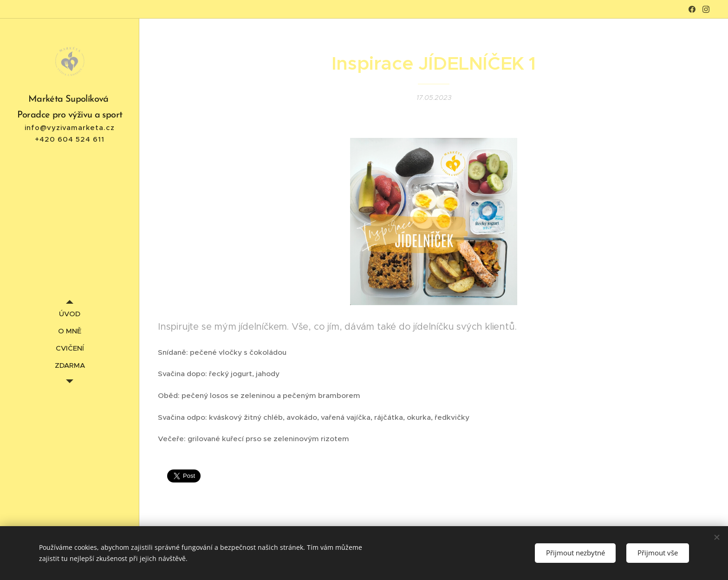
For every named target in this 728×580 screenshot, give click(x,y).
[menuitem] (70, 314)
